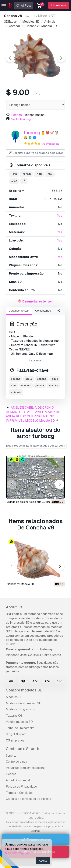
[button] (60, 484)
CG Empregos (15, 740)
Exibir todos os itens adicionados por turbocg (36, 446)
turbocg (32, 133)
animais (16, 392)
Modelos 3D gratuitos (20, 709)
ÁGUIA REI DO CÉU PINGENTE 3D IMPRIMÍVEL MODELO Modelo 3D (30, 418)
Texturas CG (14, 716)
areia (29, 379)
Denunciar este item (38, 301)
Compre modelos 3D (24, 690)
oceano (16, 379)
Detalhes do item (19, 311)
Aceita (43, 861)
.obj (14, 181)
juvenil (40, 385)
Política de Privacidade (21, 787)
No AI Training (21, 119)
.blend (26, 174)
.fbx (50, 174)
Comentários (43, 311)
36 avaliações (50, 144)
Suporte (11, 756)
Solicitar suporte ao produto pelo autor (36, 153)
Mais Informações (17, 853)
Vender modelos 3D (19, 722)
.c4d (39, 174)
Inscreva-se (59, 5)
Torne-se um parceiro (20, 728)
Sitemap (35, 831)
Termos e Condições (20, 793)
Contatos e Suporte (23, 749)
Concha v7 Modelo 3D (20, 584)
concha (42, 379)
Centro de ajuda (16, 762)
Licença (11, 774)
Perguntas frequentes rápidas (26, 768)
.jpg (14, 174)
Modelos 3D (14, 697)
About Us (14, 607)
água (55, 379)
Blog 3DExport (16, 734)
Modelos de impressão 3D (24, 703)
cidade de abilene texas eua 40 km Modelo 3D (35, 502)
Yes (60, 216)
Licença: (17, 115)
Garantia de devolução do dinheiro (28, 799)
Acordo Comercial (18, 780)
